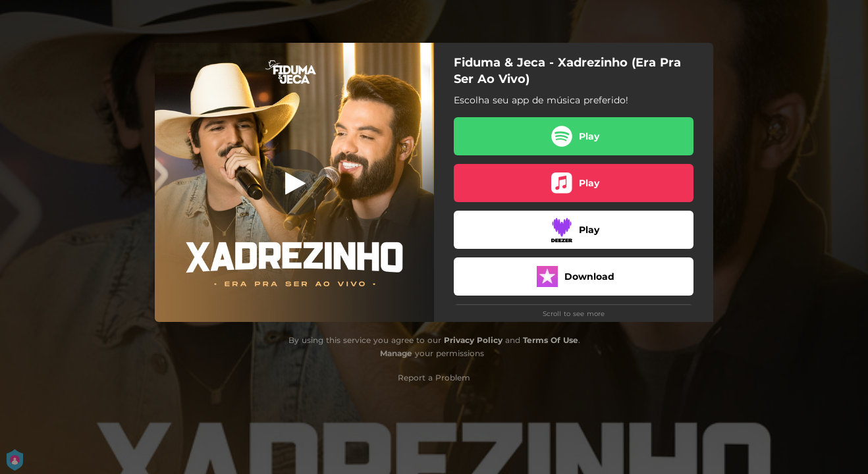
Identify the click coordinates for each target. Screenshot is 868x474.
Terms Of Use (551, 340)
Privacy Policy (473, 340)
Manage (396, 353)
